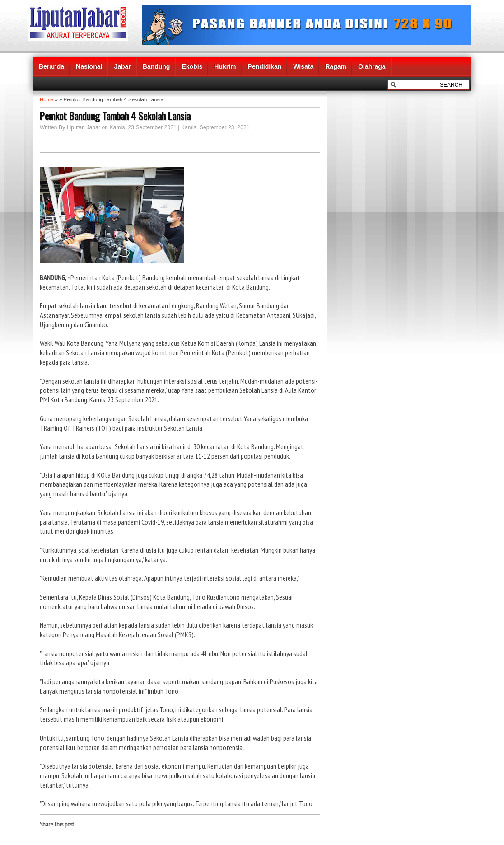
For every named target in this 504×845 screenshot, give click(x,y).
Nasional (89, 66)
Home (47, 99)
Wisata (303, 66)
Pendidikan (265, 66)
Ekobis (192, 66)
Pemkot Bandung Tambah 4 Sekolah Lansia (115, 116)
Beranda (51, 66)
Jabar (122, 66)
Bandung (156, 66)
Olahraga (372, 66)
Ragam (336, 66)
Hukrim (225, 66)
